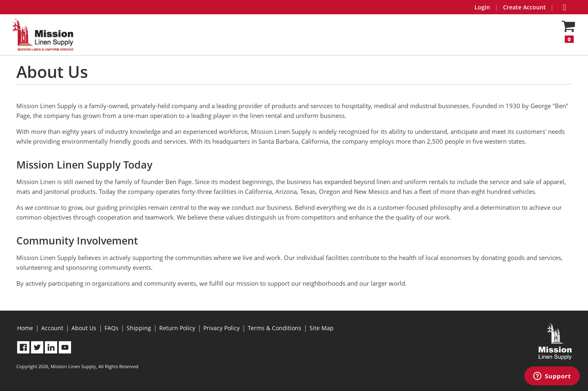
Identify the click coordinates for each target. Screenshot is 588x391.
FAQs (111, 328)
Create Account (525, 7)
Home (25, 328)
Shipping (139, 328)
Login (482, 7)
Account (52, 328)
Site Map (322, 328)
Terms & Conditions (275, 328)
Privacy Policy (222, 328)
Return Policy (177, 328)
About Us (84, 328)
